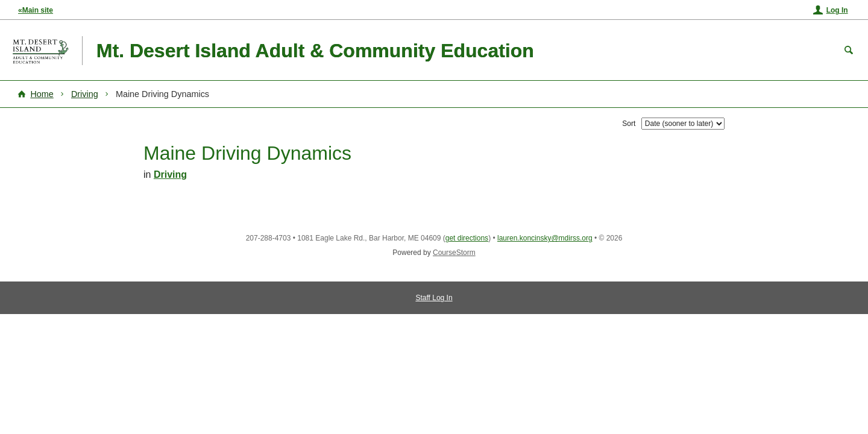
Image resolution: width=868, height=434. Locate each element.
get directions (467, 238)
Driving (85, 94)
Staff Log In (434, 298)
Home (42, 94)
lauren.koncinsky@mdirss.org (545, 238)
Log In (837, 10)
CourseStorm (454, 253)
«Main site (36, 10)
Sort (629, 124)
